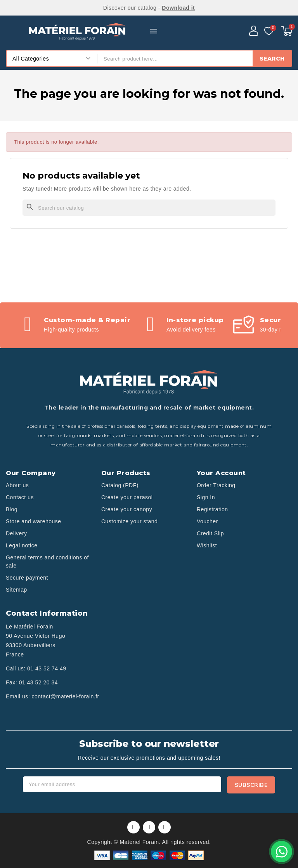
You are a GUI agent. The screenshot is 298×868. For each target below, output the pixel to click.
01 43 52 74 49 (47, 668)
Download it (178, 8)
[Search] (149, 208)
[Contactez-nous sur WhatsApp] (282, 852)
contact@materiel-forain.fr (65, 696)
